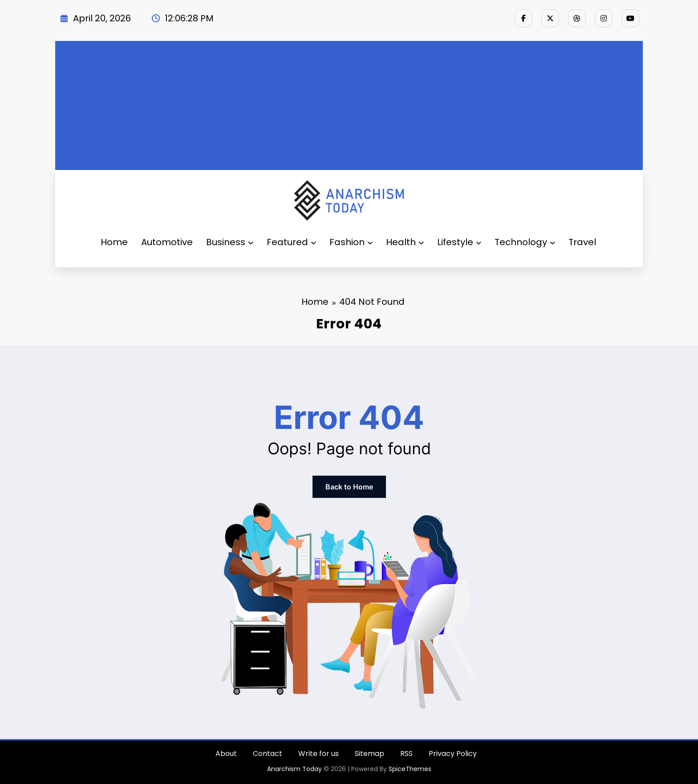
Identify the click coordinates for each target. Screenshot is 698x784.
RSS (406, 754)
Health (405, 242)
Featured (291, 242)
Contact (268, 754)
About (226, 754)
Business (230, 242)
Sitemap (369, 754)
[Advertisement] (349, 103)
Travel (582, 242)
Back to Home (349, 487)
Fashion (351, 242)
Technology (525, 242)
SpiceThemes (410, 769)
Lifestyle (459, 242)
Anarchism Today (294, 769)
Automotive (167, 242)
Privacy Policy (453, 754)
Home (114, 242)
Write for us (319, 754)
